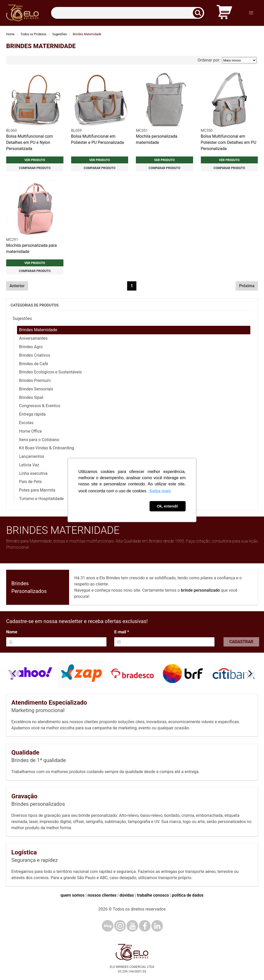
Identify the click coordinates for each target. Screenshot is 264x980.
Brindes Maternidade (38, 330)
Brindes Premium (35, 380)
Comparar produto (35, 168)
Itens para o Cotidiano (39, 440)
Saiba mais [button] (160, 491)
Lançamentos (32, 456)
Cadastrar (241, 642)
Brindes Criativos (35, 355)
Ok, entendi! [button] (167, 506)
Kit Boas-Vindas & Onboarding (47, 448)
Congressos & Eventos (40, 406)
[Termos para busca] (128, 13)
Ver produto (35, 160)
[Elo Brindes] (22, 13)
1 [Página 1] (132, 286)
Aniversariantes (33, 338)
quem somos (73, 895)
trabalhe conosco (153, 895)
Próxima (247, 286)
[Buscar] (200, 13)
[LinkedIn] (157, 926)
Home (10, 34)
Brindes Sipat (31, 397)
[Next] (250, 673)
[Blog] (108, 926)
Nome (12, 632)
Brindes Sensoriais (36, 389)
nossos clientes (102, 895)
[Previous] (14, 673)
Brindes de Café (34, 364)
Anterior (17, 286)
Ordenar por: (227, 60)
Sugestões (60, 34)
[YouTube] (132, 926)
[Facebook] (145, 926)
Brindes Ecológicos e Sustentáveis (51, 372)
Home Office (31, 431)
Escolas (26, 423)
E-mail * (122, 632)
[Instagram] (120, 926)
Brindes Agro (31, 347)
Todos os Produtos (33, 34)
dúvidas (127, 895)
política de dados (188, 895)
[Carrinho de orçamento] (224, 13)
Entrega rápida (32, 414)
